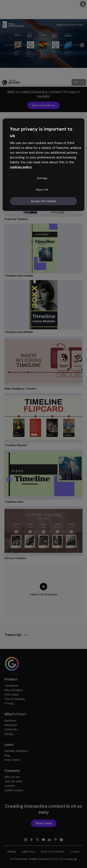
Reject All (42, 190)
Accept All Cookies (43, 201)
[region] (44, 165)
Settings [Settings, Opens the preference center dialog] (42, 178)
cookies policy (21, 167)
